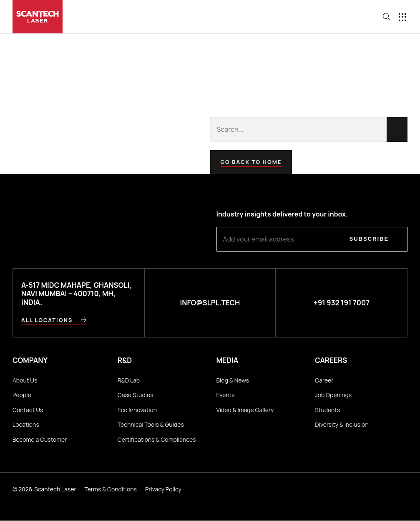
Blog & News (233, 380)
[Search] (397, 129)
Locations (26, 425)
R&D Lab (129, 380)
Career (324, 380)
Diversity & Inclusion (342, 425)
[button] (358, 17)
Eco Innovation (137, 410)
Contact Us (28, 410)
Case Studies (136, 395)
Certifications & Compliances (157, 439)
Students (327, 410)
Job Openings (333, 395)
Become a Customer (40, 439)
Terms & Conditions (111, 489)
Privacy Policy (163, 489)
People (22, 395)
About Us (25, 380)
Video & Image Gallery (245, 410)
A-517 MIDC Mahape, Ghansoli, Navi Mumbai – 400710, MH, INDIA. (77, 294)
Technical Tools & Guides (151, 425)
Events (226, 395)
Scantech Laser (55, 489)
